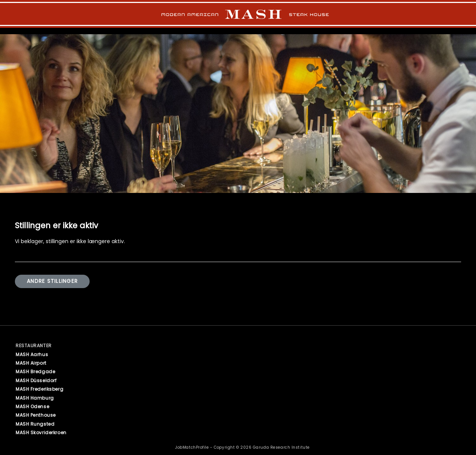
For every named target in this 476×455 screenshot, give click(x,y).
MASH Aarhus (32, 354)
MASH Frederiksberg (39, 389)
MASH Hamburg (35, 398)
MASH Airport (31, 363)
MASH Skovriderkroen (41, 433)
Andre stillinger (52, 281)
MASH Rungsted (35, 424)
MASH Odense (32, 406)
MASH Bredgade (35, 372)
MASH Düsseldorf (36, 380)
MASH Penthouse (36, 415)
